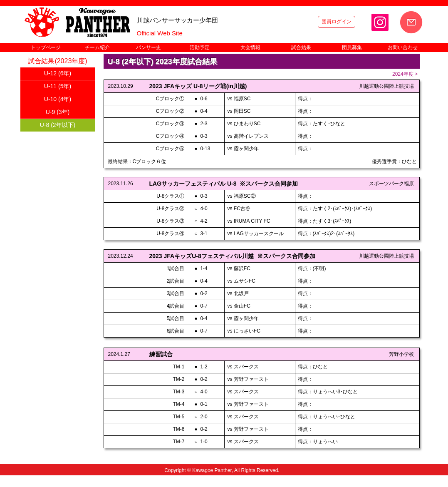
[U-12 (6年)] (58, 74)
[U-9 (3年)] (58, 112)
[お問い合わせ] (411, 22)
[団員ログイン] (337, 22)
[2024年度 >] (405, 74)
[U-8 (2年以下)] (58, 125)
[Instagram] (380, 22)
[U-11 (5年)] (58, 87)
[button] (97, 48)
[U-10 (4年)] (58, 99)
